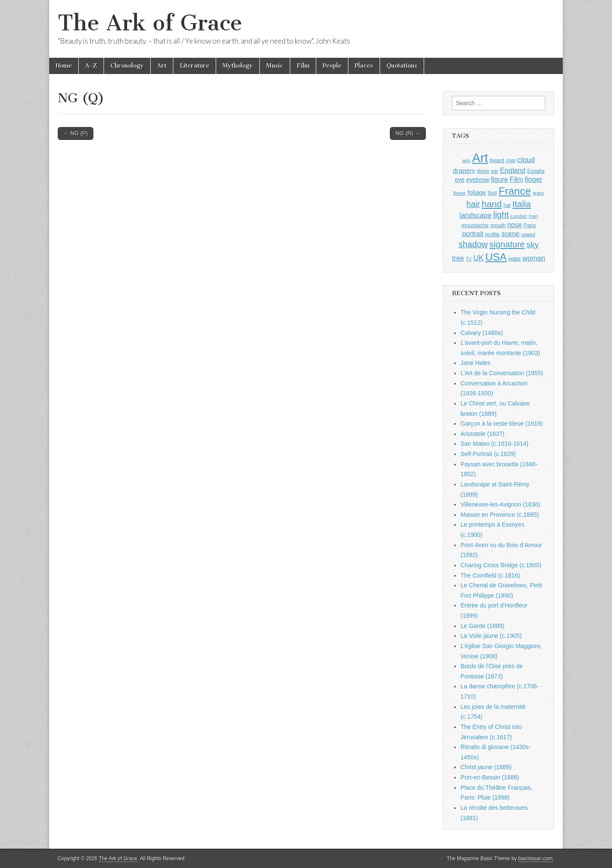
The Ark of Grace (150, 23)
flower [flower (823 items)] (459, 193)
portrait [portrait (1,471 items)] (473, 234)
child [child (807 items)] (511, 160)
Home (64, 66)
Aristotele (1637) (483, 434)
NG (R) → (408, 133)
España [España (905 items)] (536, 171)
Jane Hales (475, 363)
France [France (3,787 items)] (515, 191)
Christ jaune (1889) (486, 767)
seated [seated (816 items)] (528, 234)
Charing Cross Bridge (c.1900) (501, 565)
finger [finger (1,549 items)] (533, 179)
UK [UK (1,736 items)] (478, 258)
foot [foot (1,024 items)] (492, 193)
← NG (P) (76, 133)
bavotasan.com (536, 859)
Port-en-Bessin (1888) (490, 777)
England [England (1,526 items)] (513, 170)
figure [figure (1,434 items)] (499, 179)
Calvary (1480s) (482, 333)
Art (162, 66)
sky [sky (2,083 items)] (533, 244)
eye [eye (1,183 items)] (460, 180)
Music (275, 66)
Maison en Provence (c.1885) (500, 515)
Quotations (402, 66)
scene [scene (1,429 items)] (510, 234)
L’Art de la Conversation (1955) (502, 373)
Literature (195, 66)
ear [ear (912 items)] (495, 171)
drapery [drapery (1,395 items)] (464, 170)
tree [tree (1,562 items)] (458, 258)
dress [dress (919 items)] (483, 171)
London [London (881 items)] (519, 216)
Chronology (127, 66)
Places (364, 66)
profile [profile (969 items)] (493, 234)
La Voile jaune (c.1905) (491, 636)
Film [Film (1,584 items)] (516, 179)
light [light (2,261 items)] (501, 215)
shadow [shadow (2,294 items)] (473, 244)
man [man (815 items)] (533, 216)
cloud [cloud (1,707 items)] (526, 160)
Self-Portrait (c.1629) (488, 454)
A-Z (91, 66)
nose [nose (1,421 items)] (514, 225)
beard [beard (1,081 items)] (497, 160)
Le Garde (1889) (483, 626)
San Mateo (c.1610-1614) (495, 444)
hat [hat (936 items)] (507, 205)
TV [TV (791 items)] (469, 259)
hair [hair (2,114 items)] (473, 204)
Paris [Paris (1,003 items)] (530, 225)
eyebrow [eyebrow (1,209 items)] (478, 180)
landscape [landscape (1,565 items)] (476, 215)
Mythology (238, 66)
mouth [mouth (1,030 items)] (498, 225)
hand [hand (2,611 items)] (492, 204)
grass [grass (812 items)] (538, 193)
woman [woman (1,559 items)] (534, 258)
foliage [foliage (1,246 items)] (477, 193)
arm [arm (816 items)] (466, 160)
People (332, 66)
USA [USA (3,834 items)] (496, 257)
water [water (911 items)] (515, 259)
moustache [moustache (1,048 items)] (475, 225)
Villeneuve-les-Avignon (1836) (500, 504)
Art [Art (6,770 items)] (480, 158)
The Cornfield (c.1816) (490, 575)
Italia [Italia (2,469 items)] (521, 204)
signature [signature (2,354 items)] (507, 244)
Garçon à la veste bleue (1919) (502, 424)
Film (303, 66)
